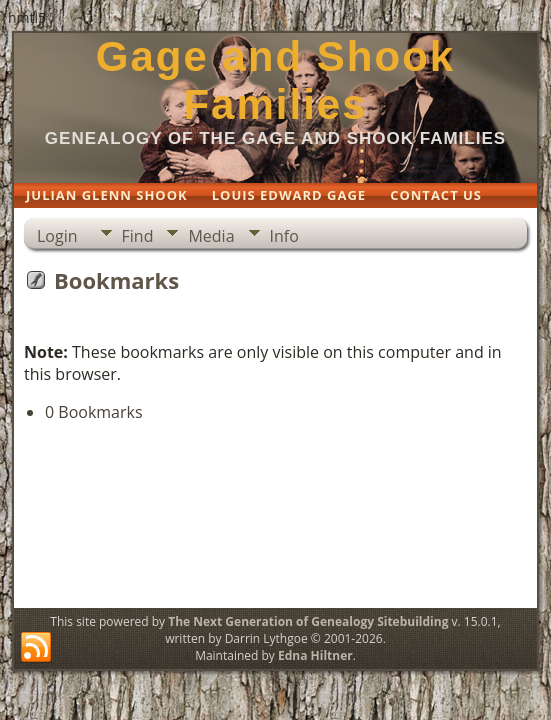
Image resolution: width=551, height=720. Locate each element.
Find (138, 236)
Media (211, 236)
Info (284, 236)
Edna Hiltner (315, 655)
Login (57, 236)
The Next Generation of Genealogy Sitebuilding (308, 621)
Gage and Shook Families (275, 80)
